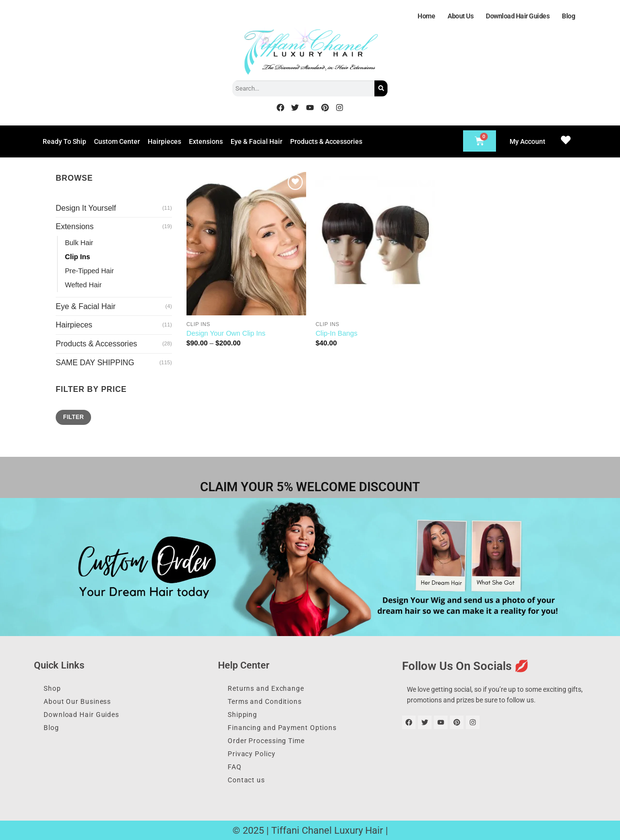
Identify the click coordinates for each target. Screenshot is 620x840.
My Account (527, 141)
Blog (568, 16)
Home (426, 16)
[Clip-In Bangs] (375, 244)
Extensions (206, 141)
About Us (460, 16)
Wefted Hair (83, 285)
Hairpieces (164, 141)
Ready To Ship (64, 141)
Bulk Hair (79, 243)
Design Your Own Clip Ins (226, 333)
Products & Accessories (326, 141)
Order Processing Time (266, 741)
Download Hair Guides (518, 16)
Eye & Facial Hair (256, 141)
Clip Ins (77, 257)
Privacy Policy (252, 754)
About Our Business (77, 701)
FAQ (235, 767)
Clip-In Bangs (336, 333)
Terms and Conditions (265, 701)
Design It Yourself (86, 208)
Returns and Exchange (266, 688)
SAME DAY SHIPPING (95, 363)
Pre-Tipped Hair (89, 271)
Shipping (242, 715)
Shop (52, 688)
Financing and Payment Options (282, 728)
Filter (73, 417)
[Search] (381, 88)
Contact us (246, 780)
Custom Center (117, 141)
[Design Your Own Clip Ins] (246, 244)
